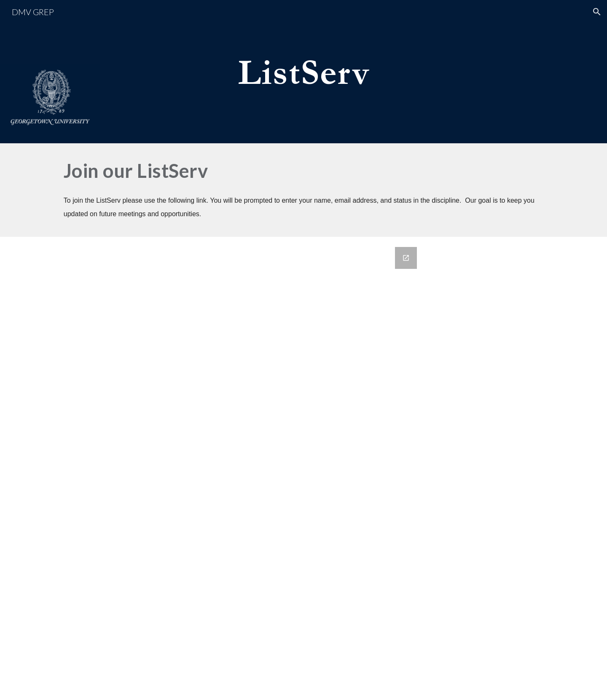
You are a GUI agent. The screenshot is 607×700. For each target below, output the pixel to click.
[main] (303, 72)
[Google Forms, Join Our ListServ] (303, 468)
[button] (597, 12)
